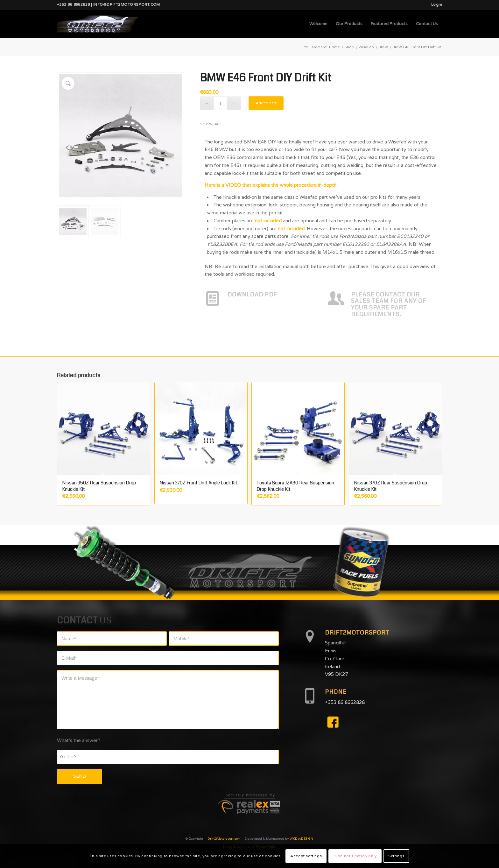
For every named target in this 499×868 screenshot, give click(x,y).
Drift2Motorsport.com (224, 839)
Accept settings (306, 856)
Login (437, 5)
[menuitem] (435, 5)
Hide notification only (355, 856)
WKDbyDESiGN (301, 839)
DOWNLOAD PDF (252, 295)
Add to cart (266, 103)
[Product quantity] (220, 103)
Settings (396, 856)
